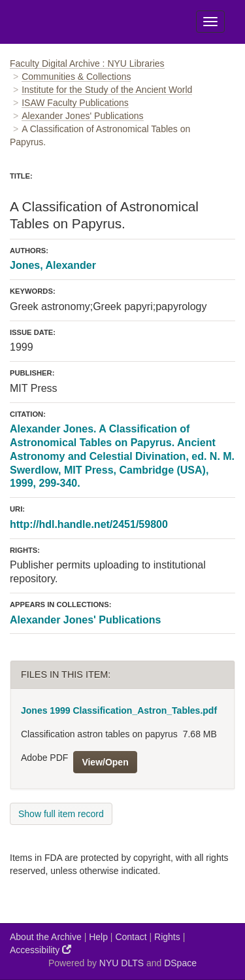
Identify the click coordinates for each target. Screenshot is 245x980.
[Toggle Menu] (210, 22)
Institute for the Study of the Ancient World (107, 90)
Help (98, 937)
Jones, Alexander (53, 265)
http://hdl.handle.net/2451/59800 (89, 524)
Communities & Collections (76, 77)
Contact (131, 937)
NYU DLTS (122, 963)
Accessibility (41, 950)
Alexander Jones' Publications (82, 116)
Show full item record (61, 814)
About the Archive (46, 937)
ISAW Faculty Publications (75, 103)
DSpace (180, 963)
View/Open (105, 762)
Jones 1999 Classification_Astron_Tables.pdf (119, 710)
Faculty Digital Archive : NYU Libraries (87, 63)
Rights (167, 937)
